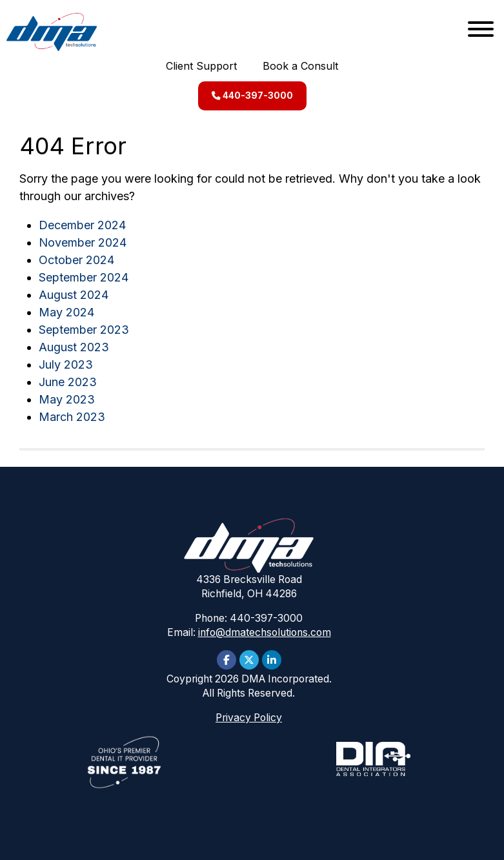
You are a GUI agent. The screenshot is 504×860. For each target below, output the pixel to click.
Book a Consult (300, 66)
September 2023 (84, 330)
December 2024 (82, 225)
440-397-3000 (252, 96)
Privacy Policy (249, 718)
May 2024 (66, 312)
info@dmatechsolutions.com (265, 632)
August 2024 (74, 295)
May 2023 (67, 399)
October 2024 (76, 260)
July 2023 (66, 364)
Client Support (201, 66)
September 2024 (84, 277)
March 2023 (72, 417)
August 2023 (74, 347)
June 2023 (68, 382)
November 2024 (83, 242)
